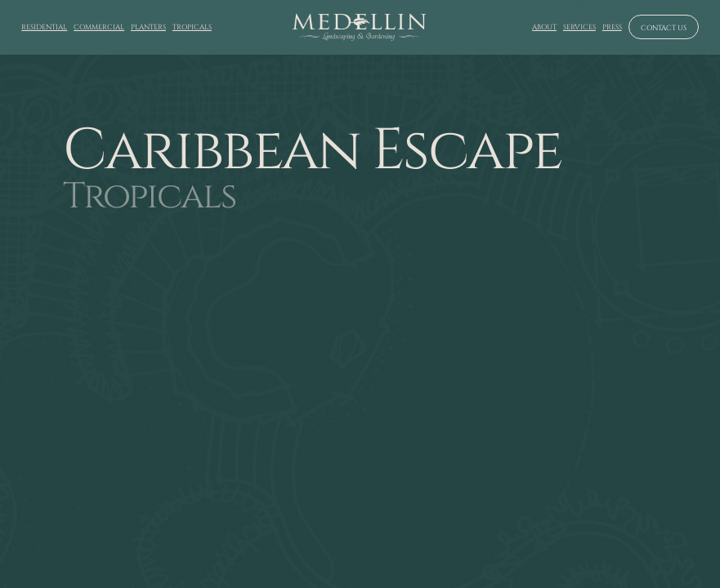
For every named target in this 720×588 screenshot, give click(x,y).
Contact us (664, 28)
